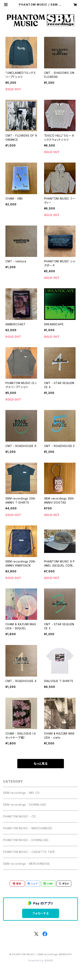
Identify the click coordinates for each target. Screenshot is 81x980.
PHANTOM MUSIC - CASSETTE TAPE (29, 852)
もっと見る (41, 764)
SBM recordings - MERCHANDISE (26, 864)
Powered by (41, 961)
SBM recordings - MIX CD (21, 793)
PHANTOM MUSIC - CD (19, 816)
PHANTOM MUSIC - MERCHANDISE (28, 828)
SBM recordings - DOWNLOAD (25, 805)
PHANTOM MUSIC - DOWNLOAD (26, 840)
